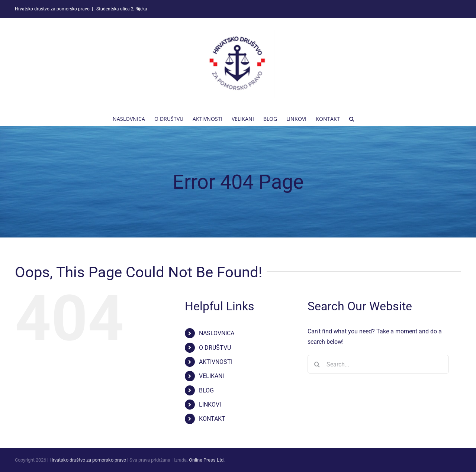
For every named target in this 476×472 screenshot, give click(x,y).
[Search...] (378, 364)
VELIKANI (211, 376)
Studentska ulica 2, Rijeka (121, 9)
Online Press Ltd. (207, 460)
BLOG (206, 390)
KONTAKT (212, 419)
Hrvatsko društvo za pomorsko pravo (88, 460)
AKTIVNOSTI (216, 362)
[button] (352, 118)
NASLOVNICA (217, 333)
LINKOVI (210, 405)
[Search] (317, 364)
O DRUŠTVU (215, 348)
